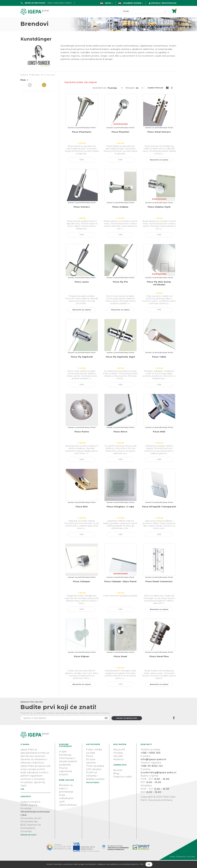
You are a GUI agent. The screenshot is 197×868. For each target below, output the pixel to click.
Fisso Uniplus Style (159, 215)
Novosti (118, 778)
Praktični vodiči (123, 785)
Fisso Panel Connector (159, 589)
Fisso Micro (120, 440)
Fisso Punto (82, 440)
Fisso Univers (82, 215)
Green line (90, 20)
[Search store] (141, 11)
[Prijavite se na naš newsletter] (65, 726)
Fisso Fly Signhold (82, 365)
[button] (115, 96)
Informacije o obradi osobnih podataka (68, 769)
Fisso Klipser (82, 664)
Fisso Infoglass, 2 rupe (120, 515)
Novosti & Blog (143, 20)
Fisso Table (159, 365)
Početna (27, 20)
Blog (116, 781)
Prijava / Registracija (164, 3)
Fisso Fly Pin (120, 290)
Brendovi (36, 83)
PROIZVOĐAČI (93, 790)
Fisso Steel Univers (159, 140)
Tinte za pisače (95, 774)
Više (82, 168)
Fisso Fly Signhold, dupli (120, 365)
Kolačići (64, 782)
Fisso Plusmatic (82, 140)
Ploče (90, 764)
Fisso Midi (159, 440)
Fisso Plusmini (120, 140)
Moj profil (119, 757)
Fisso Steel (120, 664)
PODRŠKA (168, 20)
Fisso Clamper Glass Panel (120, 589)
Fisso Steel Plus (159, 664)
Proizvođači (114, 20)
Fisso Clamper (82, 589)
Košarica (118, 767)
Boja (23, 88)
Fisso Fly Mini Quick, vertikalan (159, 291)
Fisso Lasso (82, 290)
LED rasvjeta (94, 777)
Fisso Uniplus (120, 215)
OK (149, 864)
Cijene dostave (68, 813)
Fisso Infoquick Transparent (159, 515)
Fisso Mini (82, 515)
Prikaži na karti (29, 843)
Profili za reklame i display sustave (95, 784)
